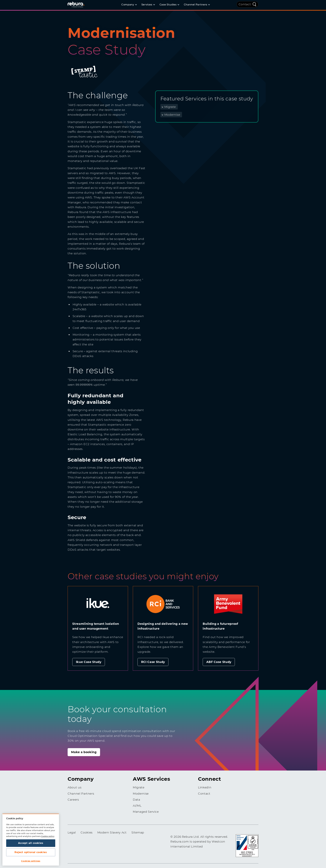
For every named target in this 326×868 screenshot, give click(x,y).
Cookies (87, 832)
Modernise (172, 115)
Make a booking (84, 752)
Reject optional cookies (31, 852)
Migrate (170, 107)
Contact (245, 4)
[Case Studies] (169, 5)
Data (137, 800)
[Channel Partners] (197, 5)
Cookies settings (31, 861)
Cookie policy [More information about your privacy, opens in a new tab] (48, 836)
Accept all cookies (31, 843)
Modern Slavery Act (112, 832)
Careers (73, 800)
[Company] (129, 5)
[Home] (80, 4)
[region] (31, 840)
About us (74, 787)
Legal (72, 832)
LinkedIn (205, 787)
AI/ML (137, 806)
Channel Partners (81, 794)
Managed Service (146, 812)
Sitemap (138, 832)
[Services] (148, 5)
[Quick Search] (254, 4)
